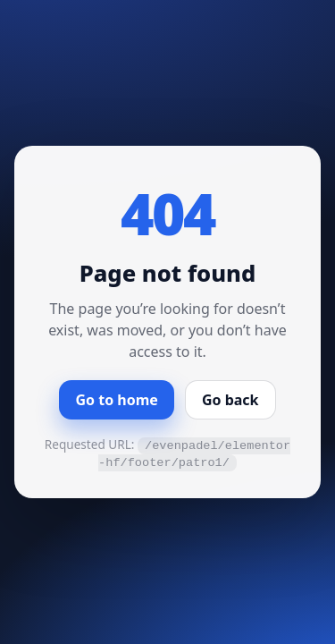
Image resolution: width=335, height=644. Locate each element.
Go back (230, 400)
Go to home (116, 400)
